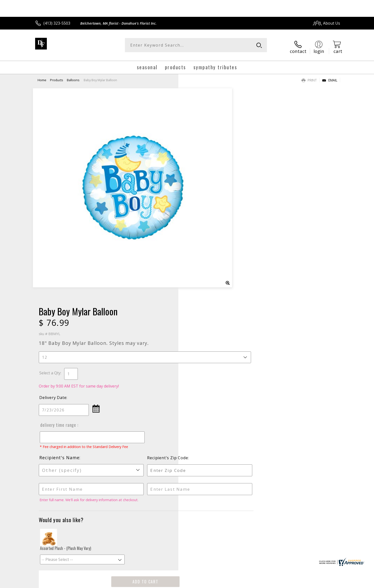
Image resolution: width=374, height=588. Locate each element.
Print (309, 77)
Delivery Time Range (206, 203)
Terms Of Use (234, 583)
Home (42, 77)
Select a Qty (198, 151)
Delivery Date (201, 176)
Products (57, 77)
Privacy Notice (263, 583)
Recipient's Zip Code (284, 241)
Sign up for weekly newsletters (248, 425)
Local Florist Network (297, 583)
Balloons (73, 77)
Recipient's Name (208, 241)
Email (330, 77)
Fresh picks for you (144, 428)
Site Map (327, 583)
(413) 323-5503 (57, 23)
